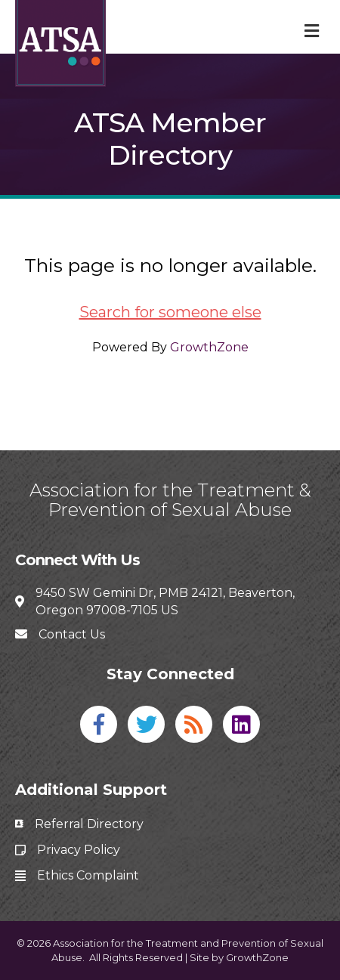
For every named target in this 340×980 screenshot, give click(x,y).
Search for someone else (170, 312)
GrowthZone (209, 347)
